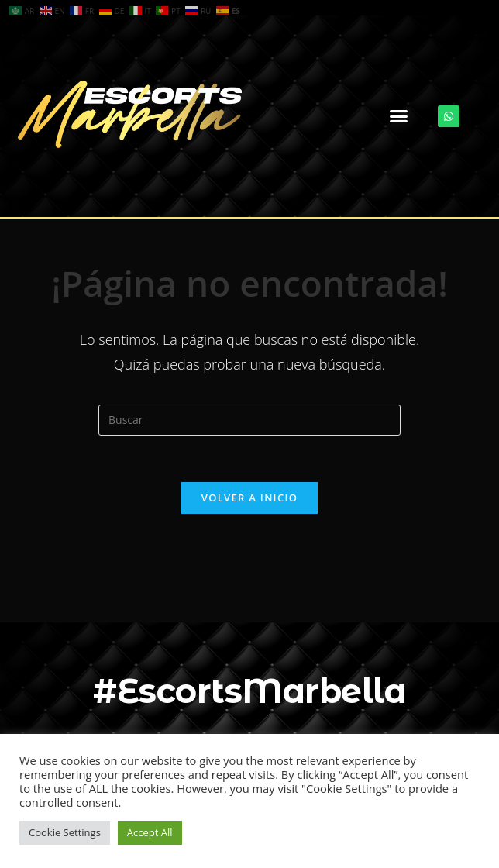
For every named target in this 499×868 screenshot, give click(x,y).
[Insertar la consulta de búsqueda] (250, 420)
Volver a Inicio (250, 498)
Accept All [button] (150, 832)
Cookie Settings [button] (65, 832)
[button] (399, 116)
